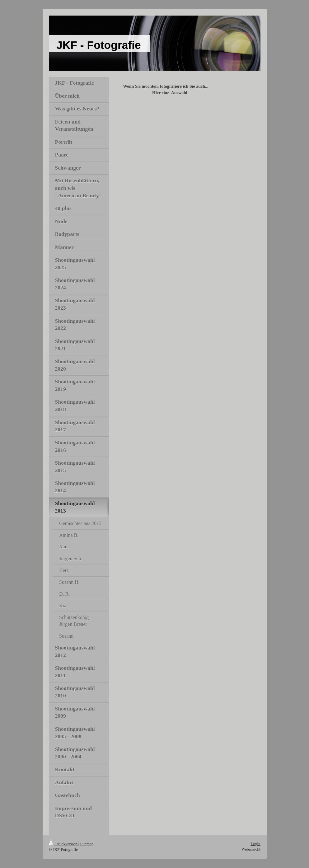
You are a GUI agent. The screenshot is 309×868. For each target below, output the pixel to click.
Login (255, 844)
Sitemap (87, 844)
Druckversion (64, 844)
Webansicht (251, 849)
